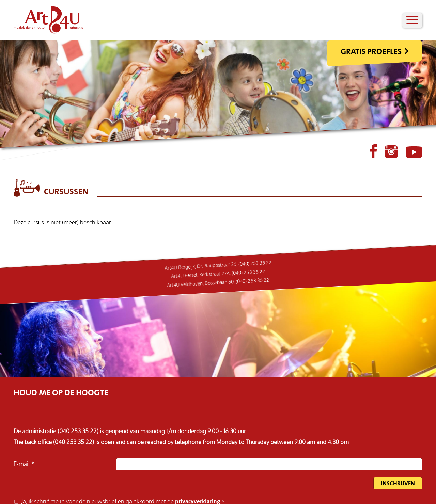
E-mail (22, 464)
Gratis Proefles (371, 51)
